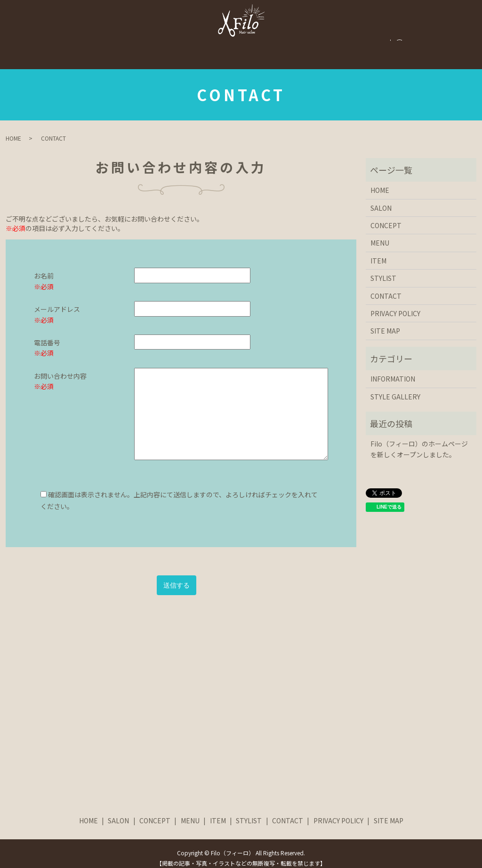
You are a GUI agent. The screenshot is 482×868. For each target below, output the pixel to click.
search (426, 46)
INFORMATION (393, 370)
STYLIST (343, 45)
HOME (65, 45)
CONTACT (391, 45)
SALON (105, 45)
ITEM (302, 45)
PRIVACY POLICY (395, 304)
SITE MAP (385, 322)
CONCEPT (151, 45)
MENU (265, 45)
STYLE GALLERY (211, 45)
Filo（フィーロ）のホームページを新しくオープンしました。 (419, 440)
